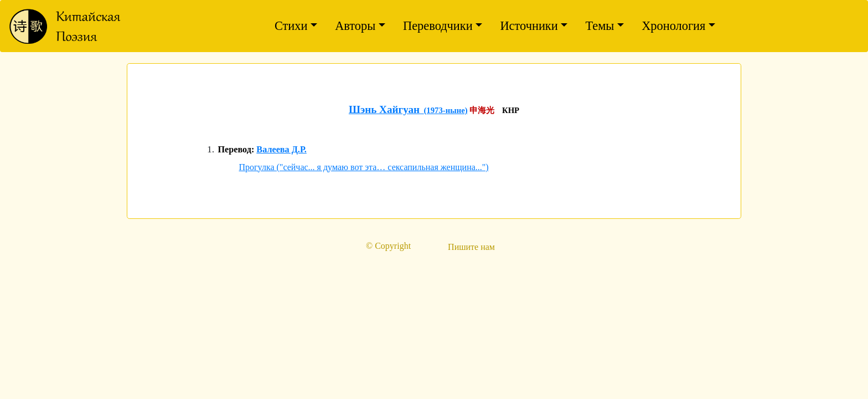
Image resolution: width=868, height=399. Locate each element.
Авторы (355, 26)
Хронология (673, 26)
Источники (529, 26)
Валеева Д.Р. (281, 150)
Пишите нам (471, 247)
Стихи (291, 26)
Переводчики (438, 26)
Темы (600, 26)
